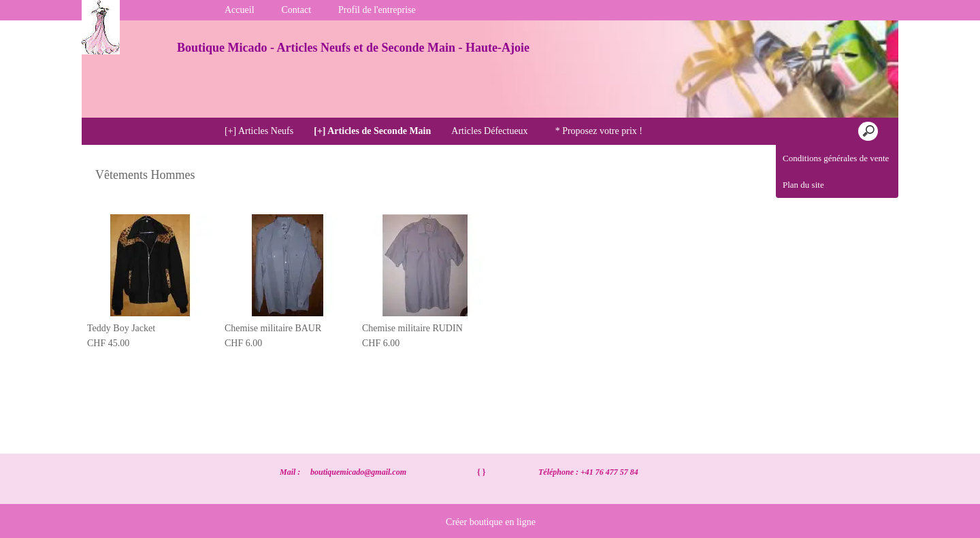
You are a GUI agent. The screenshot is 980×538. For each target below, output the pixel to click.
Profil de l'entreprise (377, 10)
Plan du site (803, 185)
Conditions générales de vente (836, 158)
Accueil (240, 10)
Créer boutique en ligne (491, 522)
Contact (297, 10)
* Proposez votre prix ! (599, 131)
